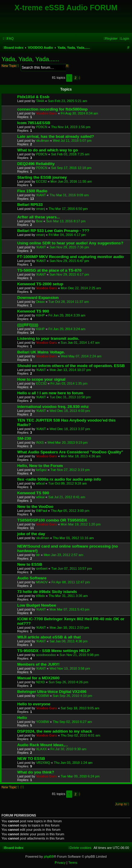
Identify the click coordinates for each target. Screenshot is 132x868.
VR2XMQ (43, 763)
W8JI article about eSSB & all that (49, 637)
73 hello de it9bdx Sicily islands (47, 592)
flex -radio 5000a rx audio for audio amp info (59, 479)
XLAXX (41, 749)
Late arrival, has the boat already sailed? (56, 136)
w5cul (40, 483)
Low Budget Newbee (37, 605)
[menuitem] (10, 38)
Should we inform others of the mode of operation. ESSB (71, 366)
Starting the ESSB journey (42, 177)
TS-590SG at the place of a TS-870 (49, 270)
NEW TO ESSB (31, 759)
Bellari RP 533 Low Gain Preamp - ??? (53, 231)
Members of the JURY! (38, 664)
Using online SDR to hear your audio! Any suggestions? (70, 243)
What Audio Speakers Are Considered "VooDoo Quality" (70, 452)
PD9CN (42, 127)
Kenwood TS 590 (33, 493)
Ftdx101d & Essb (33, 97)
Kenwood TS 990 (33, 311)
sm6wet (42, 568)
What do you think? (36, 772)
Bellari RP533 (30, 205)
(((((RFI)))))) (28, 325)
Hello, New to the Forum (40, 466)
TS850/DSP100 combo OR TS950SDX (52, 520)
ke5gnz (41, 470)
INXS (40, 442)
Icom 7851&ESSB (34, 123)
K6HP (40, 315)
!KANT (41, 195)
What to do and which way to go (48, 150)
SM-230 (24, 438)
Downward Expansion (38, 298)
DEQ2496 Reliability (36, 164)
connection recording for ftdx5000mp (52, 109)
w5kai (40, 497)
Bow (39, 221)
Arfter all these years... (39, 217)
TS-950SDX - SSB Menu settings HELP (53, 651)
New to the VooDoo (35, 507)
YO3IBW (42, 696)
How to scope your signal (41, 379)
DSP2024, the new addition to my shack (55, 731)
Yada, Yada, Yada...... (30, 59)
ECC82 (41, 181)
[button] (79, 78)
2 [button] (76, 78)
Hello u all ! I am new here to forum (50, 393)
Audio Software (32, 578)
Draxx (40, 302)
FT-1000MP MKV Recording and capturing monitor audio (71, 257)
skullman (42, 141)
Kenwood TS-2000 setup (40, 284)
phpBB (49, 856)
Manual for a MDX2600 (38, 678)
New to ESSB (30, 564)
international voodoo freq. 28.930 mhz (53, 407)
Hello (22, 718)
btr (38, 555)
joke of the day (31, 534)
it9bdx (40, 596)
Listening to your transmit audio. (48, 338)
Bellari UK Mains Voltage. (41, 352)
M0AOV (42, 582)
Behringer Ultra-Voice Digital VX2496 (52, 692)
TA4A (40, 101)
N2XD (40, 682)
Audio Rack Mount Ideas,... (43, 745)
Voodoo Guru (46, 113)
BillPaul (42, 511)
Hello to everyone (34, 704)
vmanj (40, 209)
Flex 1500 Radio (32, 191)
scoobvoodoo (46, 655)
